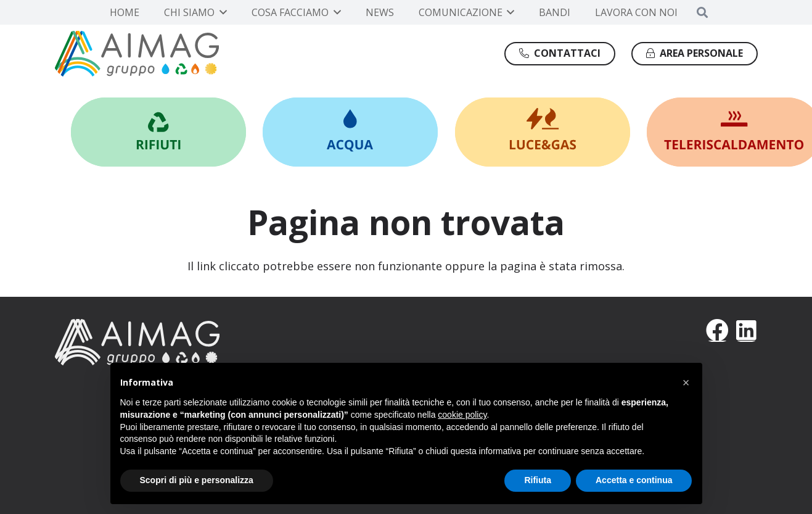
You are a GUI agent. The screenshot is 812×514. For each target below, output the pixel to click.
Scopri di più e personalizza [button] (197, 480)
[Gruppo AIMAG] (137, 54)
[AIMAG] (222, 342)
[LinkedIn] (746, 330)
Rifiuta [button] (538, 480)
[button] (221, 12)
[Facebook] (717, 330)
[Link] (158, 132)
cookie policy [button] (462, 415)
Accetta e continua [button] (634, 480)
